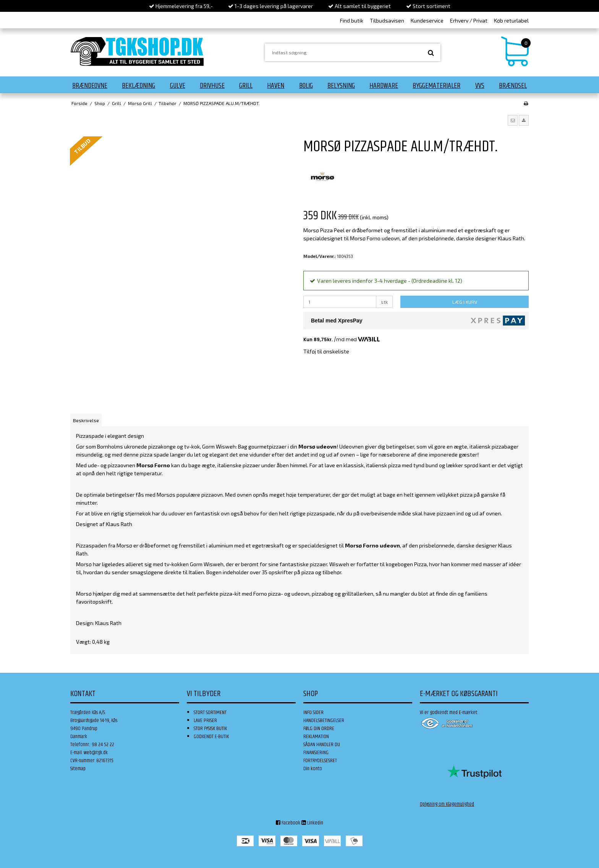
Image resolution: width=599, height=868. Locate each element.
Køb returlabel (511, 20)
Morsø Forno (153, 465)
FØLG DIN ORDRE (319, 729)
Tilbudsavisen (387, 20)
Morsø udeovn (317, 446)
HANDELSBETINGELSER (324, 721)
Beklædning (138, 86)
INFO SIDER (313, 713)
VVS (480, 86)
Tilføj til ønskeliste (326, 351)
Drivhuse (212, 86)
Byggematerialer (436, 86)
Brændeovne (90, 86)
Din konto (313, 769)
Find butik (352, 20)
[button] (513, 120)
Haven (276, 86)
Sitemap (78, 769)
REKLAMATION (316, 737)
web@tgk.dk (96, 753)
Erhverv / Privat (469, 20)
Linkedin (312, 823)
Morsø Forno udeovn (372, 545)
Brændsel (513, 86)
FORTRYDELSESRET (320, 761)
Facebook (288, 823)
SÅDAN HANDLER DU (322, 745)
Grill (246, 86)
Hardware (384, 86)
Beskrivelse (86, 420)
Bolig (306, 86)
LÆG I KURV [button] (465, 302)
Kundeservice (427, 20)
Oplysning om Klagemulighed (447, 804)
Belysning (341, 86)
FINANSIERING (316, 753)
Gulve (178, 86)
